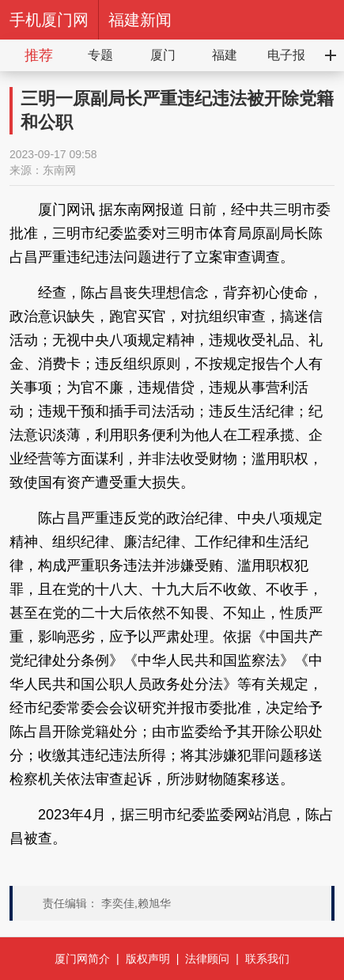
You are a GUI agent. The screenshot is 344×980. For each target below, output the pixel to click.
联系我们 (267, 959)
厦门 (163, 55)
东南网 (59, 170)
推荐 (39, 55)
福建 (225, 55)
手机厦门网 (49, 20)
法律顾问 (207, 959)
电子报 (286, 55)
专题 (100, 55)
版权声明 (148, 959)
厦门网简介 (82, 959)
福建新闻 (140, 20)
